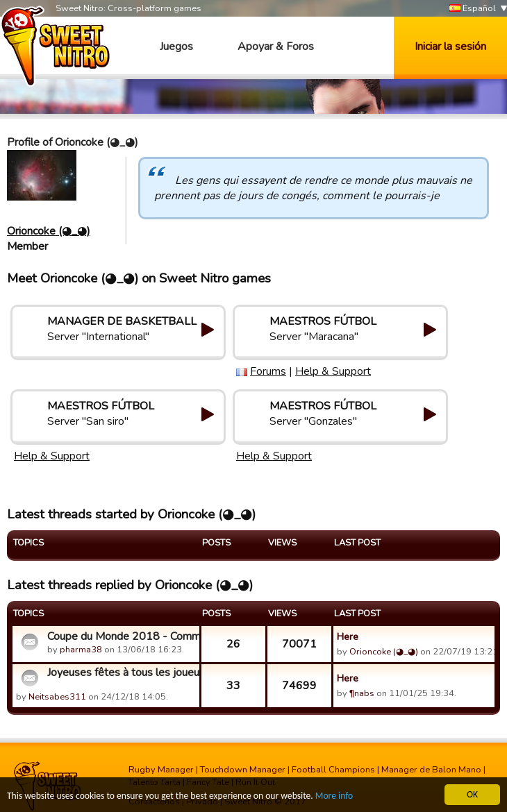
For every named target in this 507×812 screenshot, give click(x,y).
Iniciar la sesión (450, 46)
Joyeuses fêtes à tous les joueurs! (122, 673)
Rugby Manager (161, 770)
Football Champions (333, 770)
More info (334, 796)
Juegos (176, 46)
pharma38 (81, 650)
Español (473, 9)
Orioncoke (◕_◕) (49, 231)
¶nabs (362, 693)
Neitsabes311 (57, 697)
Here (348, 636)
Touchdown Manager (243, 770)
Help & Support (333, 371)
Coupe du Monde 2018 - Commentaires (122, 636)
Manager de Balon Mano (431, 770)
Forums (268, 371)
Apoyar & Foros (276, 46)
